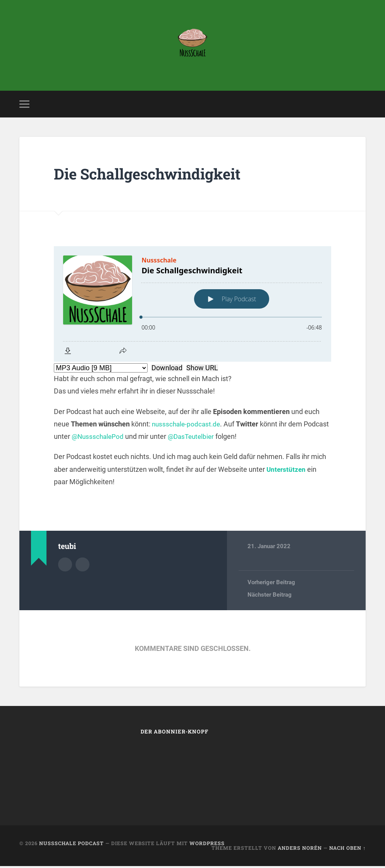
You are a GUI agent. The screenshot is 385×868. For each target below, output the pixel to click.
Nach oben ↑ (347, 850)
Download (167, 369)
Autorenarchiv (65, 566)
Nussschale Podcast (71, 845)
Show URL (202, 369)
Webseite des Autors (82, 566)
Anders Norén (300, 850)
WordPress (207, 845)
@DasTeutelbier (221, 438)
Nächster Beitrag (270, 597)
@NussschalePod (125, 438)
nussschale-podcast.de (187, 425)
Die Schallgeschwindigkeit (153, 175)
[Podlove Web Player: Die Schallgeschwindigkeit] (192, 305)
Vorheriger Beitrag (271, 584)
